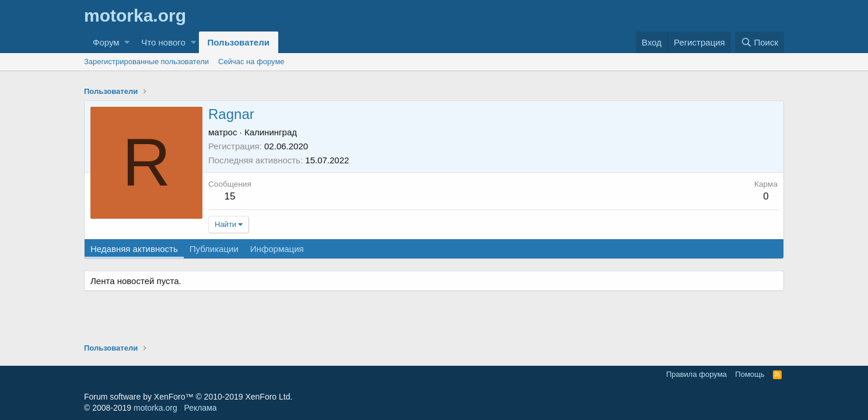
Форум (106, 42)
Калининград (271, 132)
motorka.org (155, 408)
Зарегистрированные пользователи (146, 62)
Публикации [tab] (214, 249)
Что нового (163, 42)
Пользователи (239, 42)
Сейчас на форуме (251, 62)
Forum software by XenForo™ (188, 397)
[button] (127, 42)
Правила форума (696, 374)
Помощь (750, 374)
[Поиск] (759, 42)
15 (230, 196)
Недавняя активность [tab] (134, 249)
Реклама (200, 408)
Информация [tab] (277, 249)
